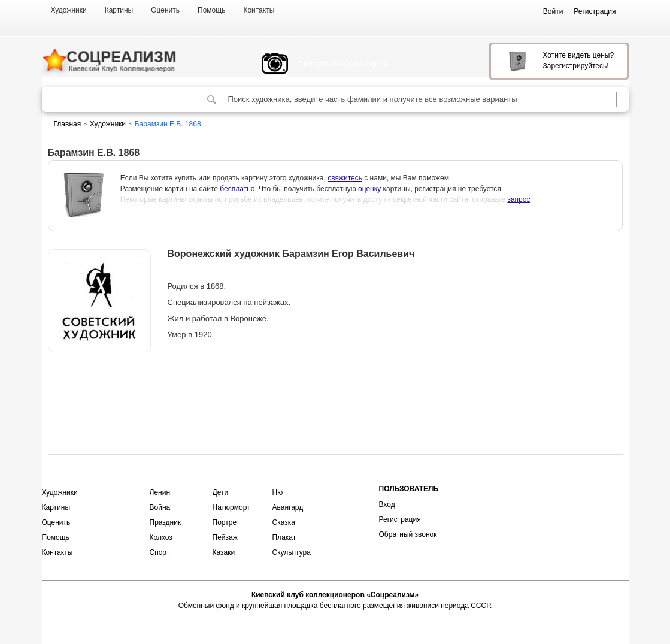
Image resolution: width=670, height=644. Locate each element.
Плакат (284, 537)
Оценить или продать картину (99, 383)
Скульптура (292, 552)
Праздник (166, 522)
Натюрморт (231, 507)
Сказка (284, 522)
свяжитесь (345, 178)
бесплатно (237, 189)
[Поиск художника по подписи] (211, 99)
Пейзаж (225, 537)
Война (160, 507)
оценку (369, 189)
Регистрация (400, 519)
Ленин (160, 492)
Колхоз (161, 537)
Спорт (160, 552)
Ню (278, 492)
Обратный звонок (408, 534)
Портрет (226, 522)
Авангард (288, 507)
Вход (387, 504)
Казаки (224, 552)
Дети (221, 492)
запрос (519, 199)
